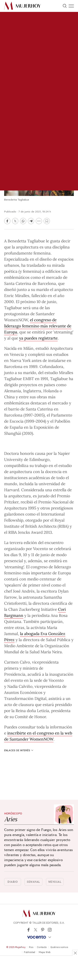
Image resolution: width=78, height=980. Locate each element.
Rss (31, 947)
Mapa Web (45, 952)
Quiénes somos (59, 947)
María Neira (51, 652)
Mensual (55, 882)
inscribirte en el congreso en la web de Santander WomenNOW (38, 736)
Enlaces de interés (19, 750)
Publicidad (30, 952)
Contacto (42, 947)
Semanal (33, 882)
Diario (13, 882)
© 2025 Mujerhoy (16, 947)
